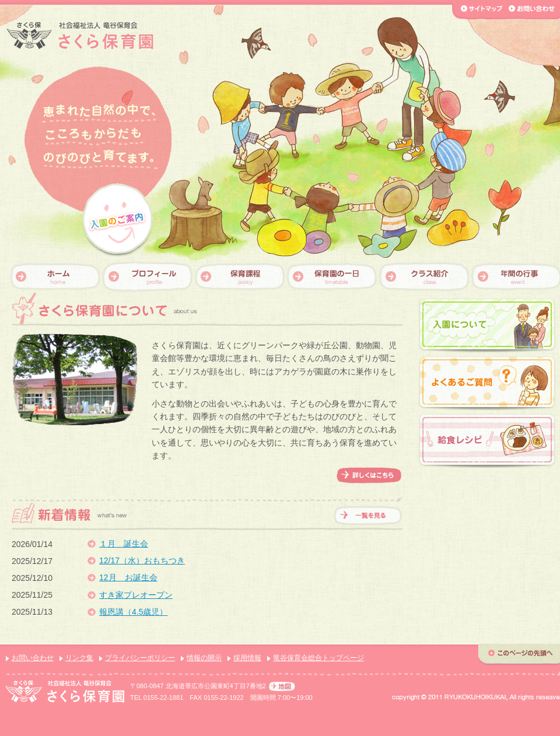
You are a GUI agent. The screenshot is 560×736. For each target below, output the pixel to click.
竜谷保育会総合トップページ (318, 658)
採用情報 (247, 658)
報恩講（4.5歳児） (133, 612)
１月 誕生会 (124, 544)
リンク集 (79, 658)
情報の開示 (204, 658)
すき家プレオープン (136, 595)
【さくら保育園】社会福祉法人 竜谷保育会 (80, 36)
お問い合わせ (33, 658)
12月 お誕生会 (128, 577)
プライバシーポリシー (140, 658)
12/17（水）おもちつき (142, 560)
